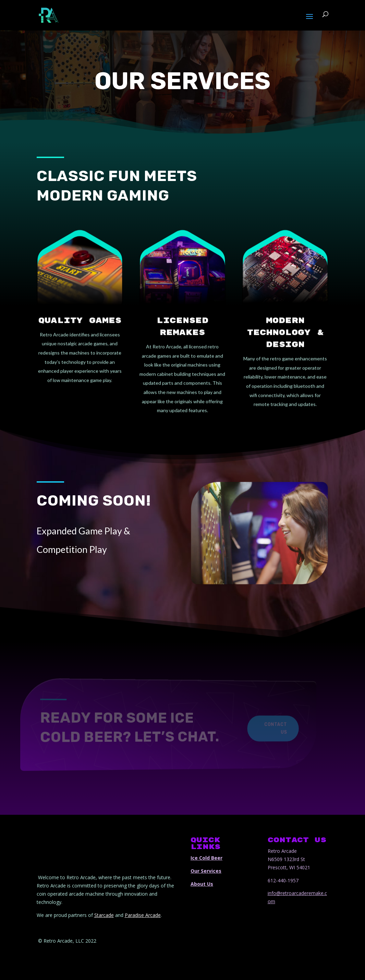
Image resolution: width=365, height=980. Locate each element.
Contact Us (258, 728)
